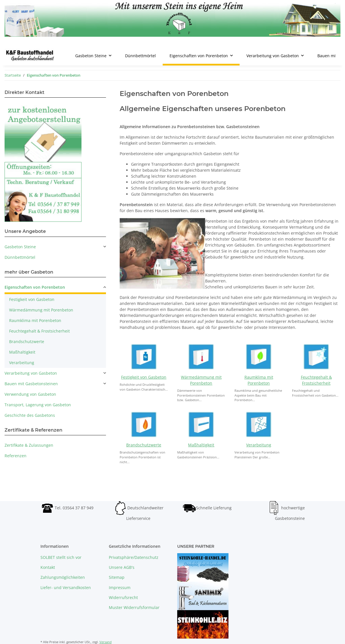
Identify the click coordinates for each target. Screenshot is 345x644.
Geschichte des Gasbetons (30, 415)
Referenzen (16, 456)
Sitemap (117, 577)
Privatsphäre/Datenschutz (134, 557)
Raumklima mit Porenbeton (35, 320)
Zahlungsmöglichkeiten (63, 577)
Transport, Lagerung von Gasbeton (38, 405)
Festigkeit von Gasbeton (144, 377)
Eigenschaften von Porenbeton (35, 287)
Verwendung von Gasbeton (30, 394)
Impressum (120, 587)
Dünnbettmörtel (20, 257)
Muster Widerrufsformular (134, 607)
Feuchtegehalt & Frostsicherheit (39, 331)
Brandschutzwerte (144, 445)
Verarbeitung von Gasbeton (31, 373)
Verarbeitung (259, 445)
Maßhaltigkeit (201, 445)
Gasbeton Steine (20, 247)
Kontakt (48, 567)
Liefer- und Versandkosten (66, 587)
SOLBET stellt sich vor (61, 557)
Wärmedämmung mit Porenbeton (41, 310)
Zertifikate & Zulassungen (29, 445)
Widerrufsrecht (123, 597)
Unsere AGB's (122, 567)
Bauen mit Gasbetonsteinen (31, 384)
